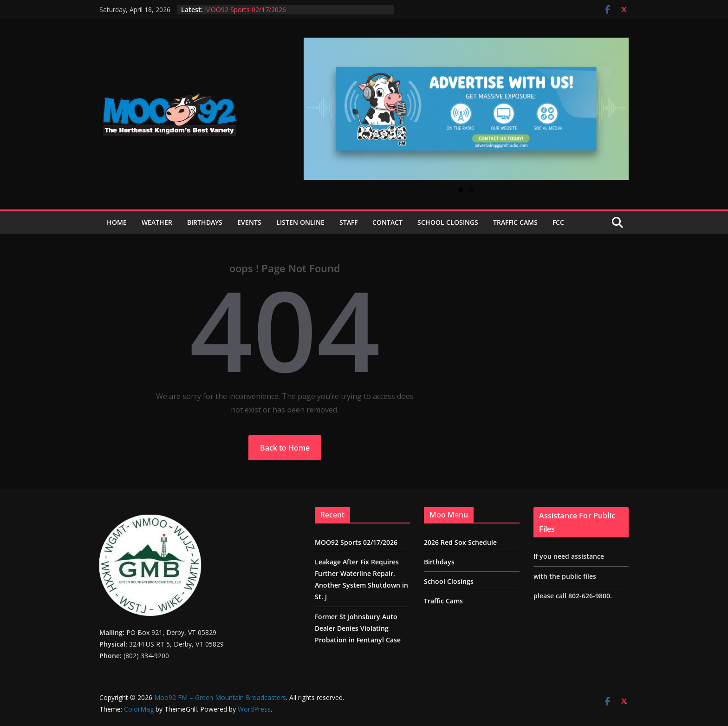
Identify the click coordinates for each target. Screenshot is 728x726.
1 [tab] (461, 190)
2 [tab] (471, 190)
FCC (558, 222)
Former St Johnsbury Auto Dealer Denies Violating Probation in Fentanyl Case (358, 628)
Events (249, 222)
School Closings (448, 222)
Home (117, 222)
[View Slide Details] (466, 109)
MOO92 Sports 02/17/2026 (245, 10)
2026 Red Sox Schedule (460, 542)
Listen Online (300, 222)
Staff (348, 222)
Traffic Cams (515, 222)
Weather (157, 222)
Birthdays (205, 222)
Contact (387, 222)
